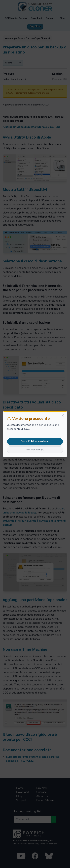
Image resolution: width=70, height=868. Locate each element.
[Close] (63, 415)
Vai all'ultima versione (35, 441)
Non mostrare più (35, 450)
